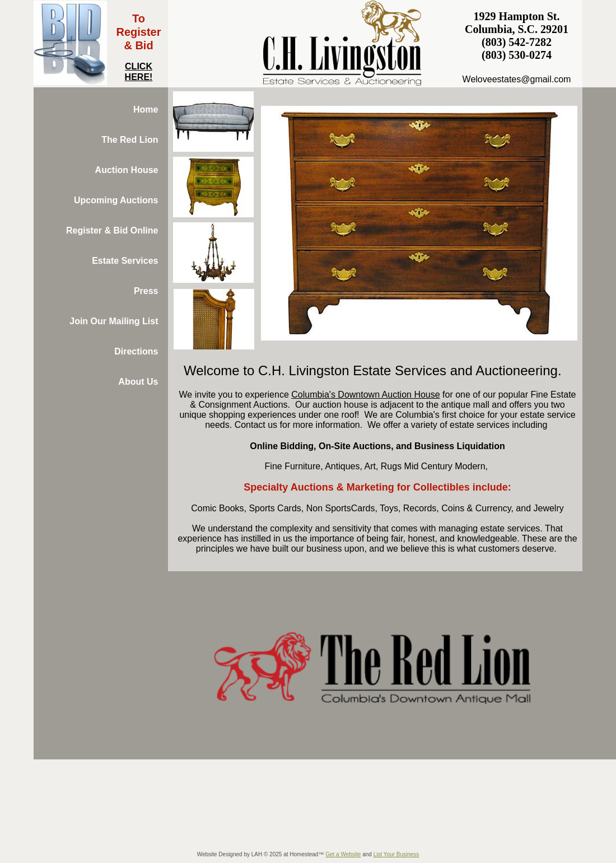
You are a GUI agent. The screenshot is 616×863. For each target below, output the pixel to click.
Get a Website (343, 854)
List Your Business (396, 854)
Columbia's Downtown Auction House (365, 395)
